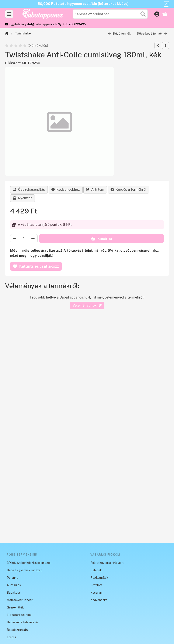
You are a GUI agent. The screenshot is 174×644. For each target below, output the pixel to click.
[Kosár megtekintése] (165, 14)
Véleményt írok (87, 305)
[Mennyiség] (24, 239)
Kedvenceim (99, 600)
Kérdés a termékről (128, 190)
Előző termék (119, 33)
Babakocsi (14, 593)
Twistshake (23, 33)
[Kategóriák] (9, 14)
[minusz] (15, 239)
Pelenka (13, 578)
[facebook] (166, 45)
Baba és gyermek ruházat (24, 570)
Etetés (11, 637)
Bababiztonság (17, 630)
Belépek (96, 570)
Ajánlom (95, 190)
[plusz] (33, 239)
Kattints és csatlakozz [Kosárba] (36, 266)
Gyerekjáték (15, 607)
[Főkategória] (7, 34)
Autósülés (14, 585)
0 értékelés (38, 45)
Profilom (96, 585)
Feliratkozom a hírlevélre (107, 563)
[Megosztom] (158, 45)
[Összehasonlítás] (29, 190)
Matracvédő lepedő (20, 600)
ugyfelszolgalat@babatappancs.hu (34, 24)
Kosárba (102, 239)
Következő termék (152, 33)
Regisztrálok (99, 578)
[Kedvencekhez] (66, 190)
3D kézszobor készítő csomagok (29, 563)
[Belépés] (157, 14)
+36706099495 (74, 24)
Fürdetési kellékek (20, 615)
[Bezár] (166, 4)
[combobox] (110, 14)
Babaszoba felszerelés (23, 622)
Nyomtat (22, 198)
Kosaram (96, 593)
